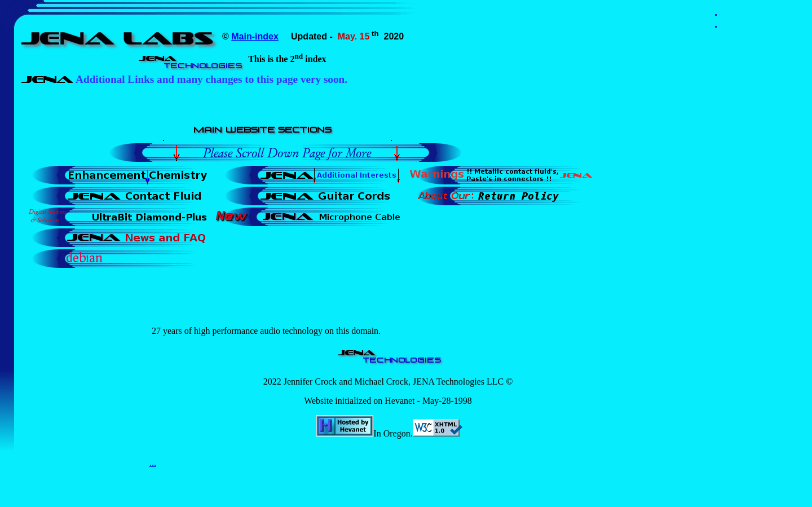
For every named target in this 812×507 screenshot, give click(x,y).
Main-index (255, 36)
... (153, 463)
